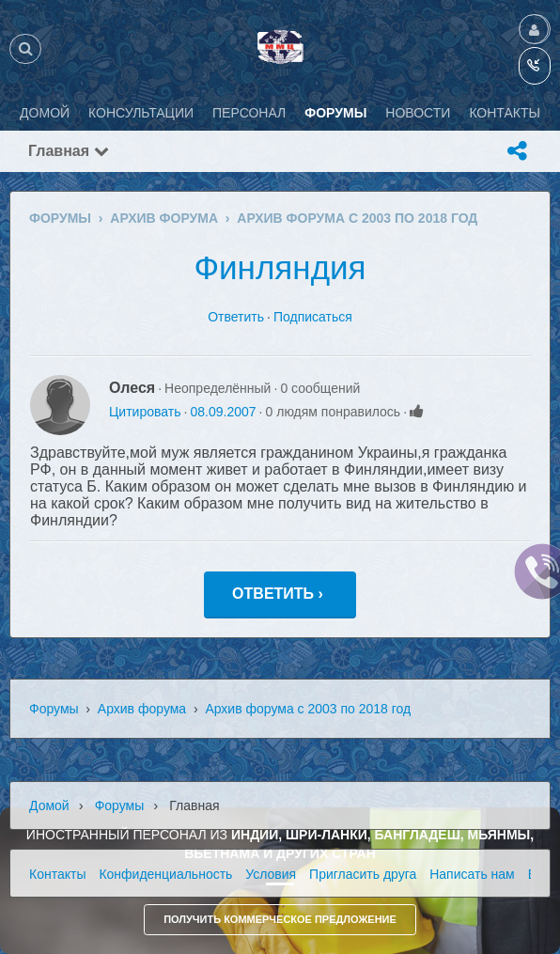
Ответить (236, 317)
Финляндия (280, 267)
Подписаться (313, 317)
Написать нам (472, 874)
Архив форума (142, 709)
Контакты (57, 874)
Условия (271, 874)
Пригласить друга (363, 874)
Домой (49, 805)
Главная (69, 151)
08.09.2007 (223, 412)
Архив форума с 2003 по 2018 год (308, 709)
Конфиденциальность (165, 874)
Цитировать (145, 412)
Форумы (54, 709)
